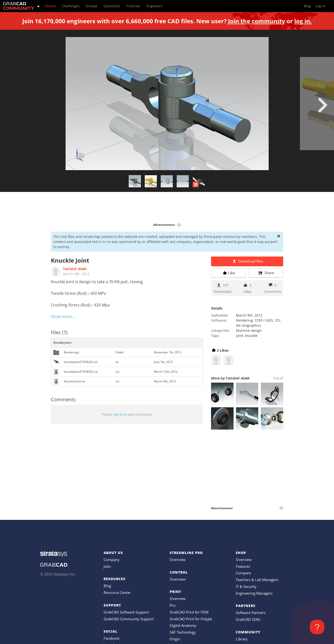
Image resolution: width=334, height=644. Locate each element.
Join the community (257, 21)
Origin (175, 639)
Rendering (244, 320)
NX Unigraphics (249, 325)
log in (118, 414)
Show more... (63, 317)
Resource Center (117, 592)
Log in (320, 6)
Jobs (107, 566)
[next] (323, 105)
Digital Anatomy (183, 625)
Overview (178, 560)
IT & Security (246, 586)
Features (243, 566)
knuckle (251, 336)
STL (278, 320)
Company (112, 560)
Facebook (112, 638)
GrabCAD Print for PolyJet (191, 619)
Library (242, 639)
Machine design (249, 330)
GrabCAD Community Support (129, 619)
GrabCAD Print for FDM (189, 612)
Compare (243, 573)
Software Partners (251, 613)
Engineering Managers (254, 593)
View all (278, 378)
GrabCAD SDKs (248, 619)
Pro (173, 605)
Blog (107, 586)
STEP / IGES (264, 320)
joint (240, 336)
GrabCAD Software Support (126, 612)
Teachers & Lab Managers (257, 580)
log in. (303, 21)
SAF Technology (183, 632)
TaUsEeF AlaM (75, 269)
